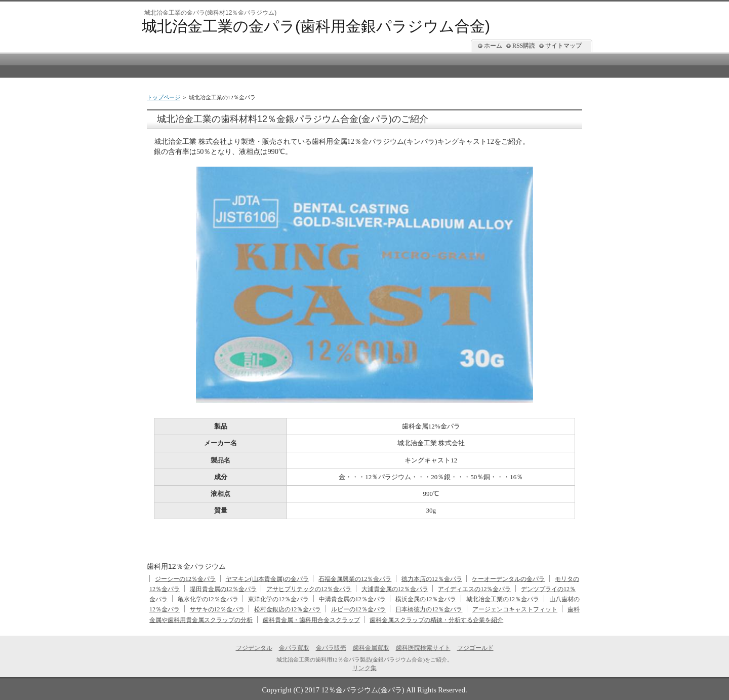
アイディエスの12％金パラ (474, 589)
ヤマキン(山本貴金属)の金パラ (267, 579)
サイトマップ (563, 46)
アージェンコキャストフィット (515, 609)
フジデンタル (254, 648)
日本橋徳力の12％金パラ (429, 609)
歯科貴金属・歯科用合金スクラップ (311, 620)
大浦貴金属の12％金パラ (395, 589)
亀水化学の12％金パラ (208, 599)
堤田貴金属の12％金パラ (223, 589)
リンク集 (364, 668)
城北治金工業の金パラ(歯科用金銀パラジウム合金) (316, 26)
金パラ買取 (294, 648)
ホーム (493, 46)
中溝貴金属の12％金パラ (352, 599)
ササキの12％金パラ (217, 609)
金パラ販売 (331, 648)
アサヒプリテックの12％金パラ (309, 589)
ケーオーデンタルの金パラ (508, 579)
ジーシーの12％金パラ (185, 579)
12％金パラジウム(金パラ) (363, 690)
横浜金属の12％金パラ (426, 599)
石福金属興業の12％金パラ (355, 579)
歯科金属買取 (371, 648)
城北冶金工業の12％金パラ (503, 599)
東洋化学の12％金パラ (278, 599)
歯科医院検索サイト (423, 648)
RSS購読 (524, 46)
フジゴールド (475, 648)
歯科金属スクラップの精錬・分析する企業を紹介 (436, 620)
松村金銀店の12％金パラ (288, 609)
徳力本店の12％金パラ (432, 579)
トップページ (164, 97)
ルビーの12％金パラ (358, 609)
